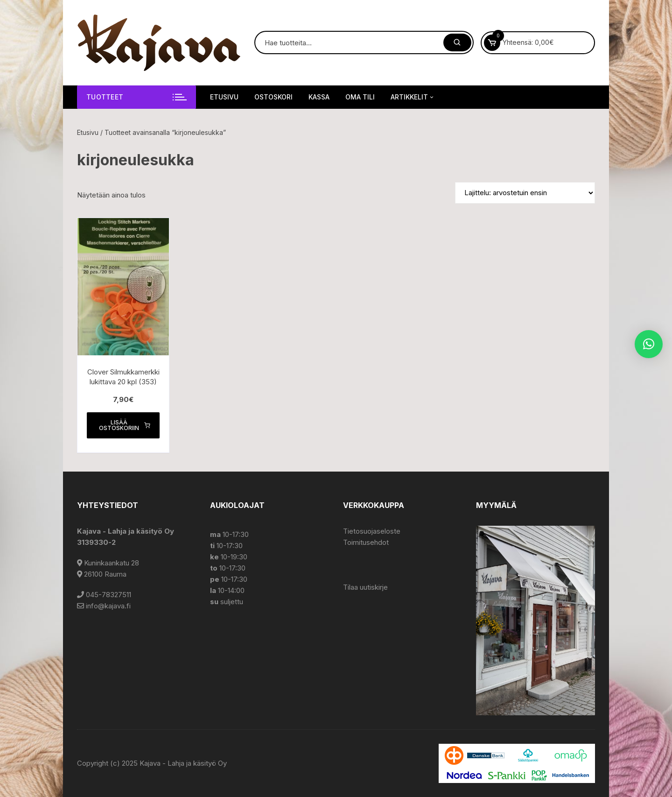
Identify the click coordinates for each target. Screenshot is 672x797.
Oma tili (360, 97)
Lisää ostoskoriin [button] (125, 425)
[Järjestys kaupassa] (525, 193)
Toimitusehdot (366, 542)
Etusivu (224, 97)
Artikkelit (413, 97)
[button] (649, 344)
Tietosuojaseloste (372, 531)
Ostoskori (273, 97)
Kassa (319, 97)
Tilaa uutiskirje (365, 587)
